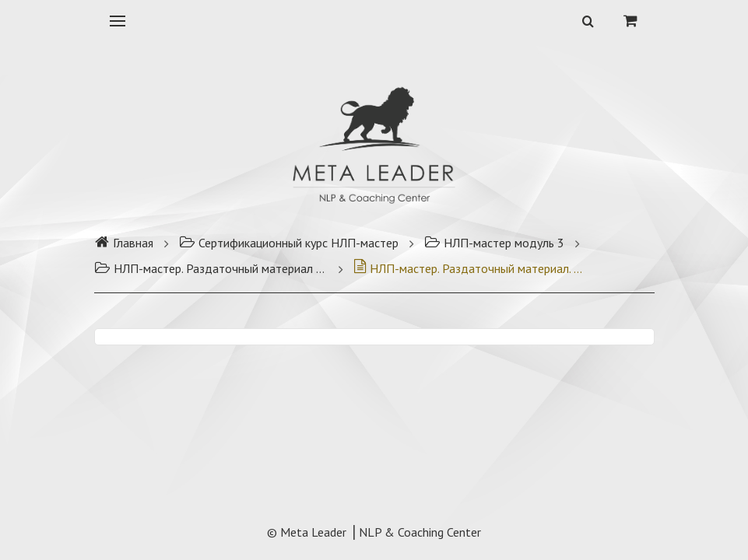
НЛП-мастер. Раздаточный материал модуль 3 (211, 268)
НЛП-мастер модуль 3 (494, 243)
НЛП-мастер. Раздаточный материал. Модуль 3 (470, 268)
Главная (124, 243)
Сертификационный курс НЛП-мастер (289, 243)
